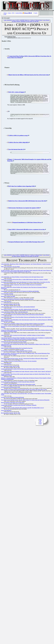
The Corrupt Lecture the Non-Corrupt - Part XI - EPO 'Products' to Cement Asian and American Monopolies (25, 400)
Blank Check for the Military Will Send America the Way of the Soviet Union (29, 75)
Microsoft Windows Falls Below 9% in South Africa (13, 403)
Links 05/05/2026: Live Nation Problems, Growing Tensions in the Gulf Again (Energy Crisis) (22, 277)
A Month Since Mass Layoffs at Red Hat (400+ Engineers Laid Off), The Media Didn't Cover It (22, 408)
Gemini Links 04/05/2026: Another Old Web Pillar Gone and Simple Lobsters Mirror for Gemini (23, 369)
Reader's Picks (6, 41)
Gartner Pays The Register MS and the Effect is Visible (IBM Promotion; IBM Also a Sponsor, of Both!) (24, 280)
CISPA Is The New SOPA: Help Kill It (19, 143)
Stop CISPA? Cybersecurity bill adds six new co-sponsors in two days (27, 230)
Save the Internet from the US (16, 150)
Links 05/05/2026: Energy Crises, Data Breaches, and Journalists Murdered (18, 307)
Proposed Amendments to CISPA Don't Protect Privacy (27, 223)
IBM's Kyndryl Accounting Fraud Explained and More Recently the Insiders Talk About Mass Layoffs (24, 390)
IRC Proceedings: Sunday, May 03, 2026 (10, 367)
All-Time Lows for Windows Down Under (11, 387)
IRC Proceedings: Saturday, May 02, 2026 (11, 413)
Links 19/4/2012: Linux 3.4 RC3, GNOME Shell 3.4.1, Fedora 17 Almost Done (23, 21)
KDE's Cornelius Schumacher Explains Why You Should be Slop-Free (17, 348)
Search (36, 13)
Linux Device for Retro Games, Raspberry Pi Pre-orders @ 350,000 (31, 21)
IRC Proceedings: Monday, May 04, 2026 (10, 305)
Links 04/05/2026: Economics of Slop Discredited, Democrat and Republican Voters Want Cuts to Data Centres (26, 318)
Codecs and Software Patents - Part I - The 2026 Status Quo (14, 312)
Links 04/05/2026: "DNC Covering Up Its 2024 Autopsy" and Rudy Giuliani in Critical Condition (23, 336)
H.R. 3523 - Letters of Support (17, 92)
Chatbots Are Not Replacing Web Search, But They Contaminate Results (17, 299)
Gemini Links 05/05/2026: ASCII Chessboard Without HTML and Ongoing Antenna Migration (22, 315)
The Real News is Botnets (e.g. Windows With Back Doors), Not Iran (17, 351)
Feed (5, 14)
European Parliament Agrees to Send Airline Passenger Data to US (26, 242)
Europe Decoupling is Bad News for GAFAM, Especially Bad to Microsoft (18, 382)
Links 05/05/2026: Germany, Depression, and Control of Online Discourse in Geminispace (21, 285)
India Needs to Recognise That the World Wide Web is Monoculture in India (18, 385)
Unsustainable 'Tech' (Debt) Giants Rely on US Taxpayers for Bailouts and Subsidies (20, 292)
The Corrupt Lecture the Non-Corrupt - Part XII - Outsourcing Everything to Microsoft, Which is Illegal (24, 359)
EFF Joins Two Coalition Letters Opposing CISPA (22, 186)
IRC (13, 13)
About (9, 13)
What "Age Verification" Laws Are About (10, 267)
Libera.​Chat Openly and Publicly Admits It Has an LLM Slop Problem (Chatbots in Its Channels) (23, 324)
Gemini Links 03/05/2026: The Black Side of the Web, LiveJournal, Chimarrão (19, 405)
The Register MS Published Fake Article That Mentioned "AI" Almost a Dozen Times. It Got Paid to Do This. (26, 282)
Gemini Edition (19, 13)
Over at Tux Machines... (7, 302)
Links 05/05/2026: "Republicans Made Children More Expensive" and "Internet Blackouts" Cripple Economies (26, 264)
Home (5, 13)
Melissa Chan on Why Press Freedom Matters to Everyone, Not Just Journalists (19, 361)
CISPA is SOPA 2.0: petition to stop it (18, 136)
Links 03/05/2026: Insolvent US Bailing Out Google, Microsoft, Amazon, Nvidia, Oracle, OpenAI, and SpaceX (26, 372)
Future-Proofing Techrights (7, 294)
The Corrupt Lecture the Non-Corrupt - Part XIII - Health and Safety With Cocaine (20, 310)
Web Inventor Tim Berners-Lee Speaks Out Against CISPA (24, 208)
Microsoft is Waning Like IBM (8, 297)
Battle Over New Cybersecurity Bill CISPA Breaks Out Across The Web (27, 201)
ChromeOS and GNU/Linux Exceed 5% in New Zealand (14, 342)
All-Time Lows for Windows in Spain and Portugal (13, 398)
